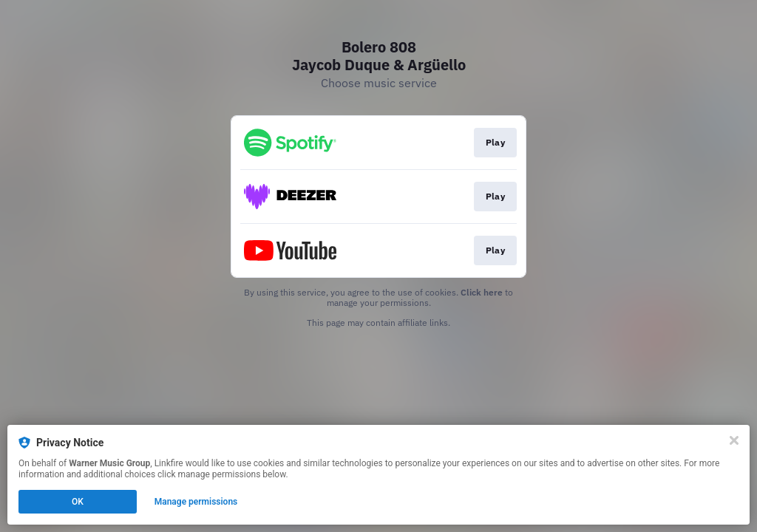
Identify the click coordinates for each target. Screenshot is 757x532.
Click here (482, 292)
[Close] (734, 440)
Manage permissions (196, 502)
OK (78, 502)
